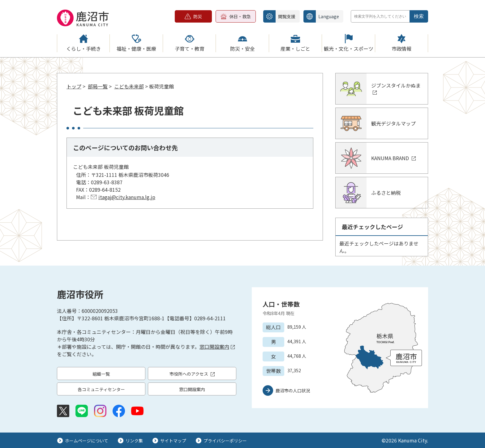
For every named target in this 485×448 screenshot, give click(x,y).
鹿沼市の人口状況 (293, 390)
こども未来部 (129, 86)
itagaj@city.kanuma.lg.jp (127, 197)
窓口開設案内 (217, 347)
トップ (74, 86)
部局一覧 (98, 86)
